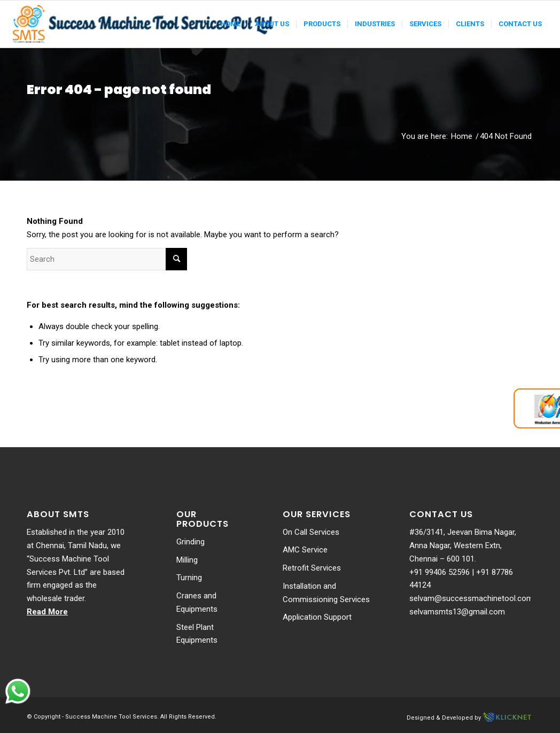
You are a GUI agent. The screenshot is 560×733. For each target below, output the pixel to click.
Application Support (317, 617)
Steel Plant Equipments (197, 634)
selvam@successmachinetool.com (471, 598)
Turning (189, 578)
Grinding (190, 542)
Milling (187, 560)
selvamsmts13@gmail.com (457, 612)
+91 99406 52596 (440, 572)
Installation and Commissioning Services (326, 593)
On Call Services (311, 532)
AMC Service (305, 550)
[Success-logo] (144, 24)
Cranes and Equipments (197, 602)
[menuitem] (230, 24)
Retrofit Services (312, 568)
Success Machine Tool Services (111, 717)
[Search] (107, 259)
